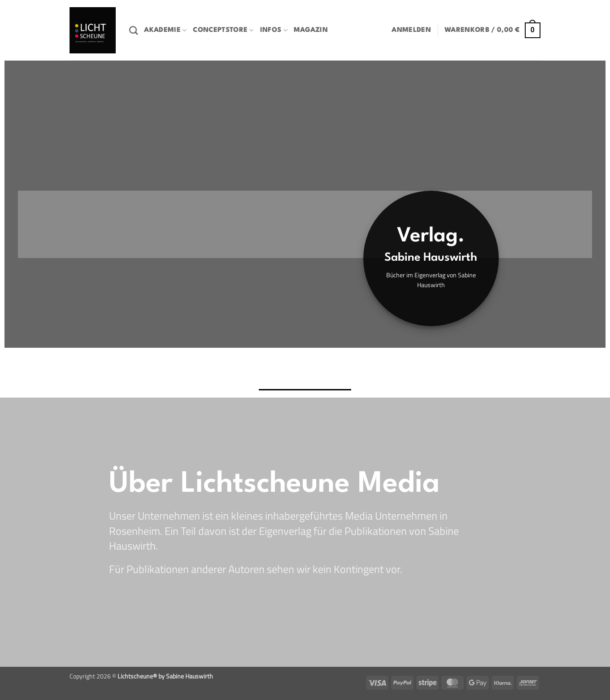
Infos (274, 30)
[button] (411, 30)
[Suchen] (133, 30)
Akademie (165, 30)
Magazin (311, 30)
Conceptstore (223, 30)
